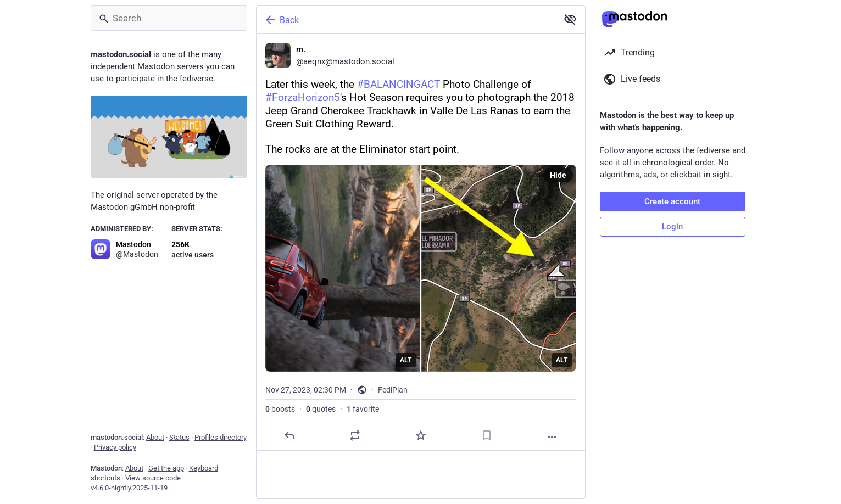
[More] (552, 437)
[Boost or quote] (355, 435)
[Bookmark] (486, 435)
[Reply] (289, 435)
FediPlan (393, 390)
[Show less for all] (570, 19)
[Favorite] (420, 435)
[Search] (169, 18)
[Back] (406, 20)
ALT (406, 360)
